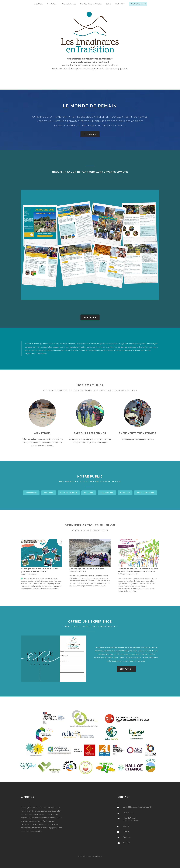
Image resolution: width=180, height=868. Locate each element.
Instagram (127, 826)
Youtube (126, 842)
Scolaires (89, 493)
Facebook (127, 837)
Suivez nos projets (91, 4)
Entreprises (31, 493)
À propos (52, 4)
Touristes (49, 493)
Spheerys (99, 856)
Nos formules (68, 4)
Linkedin (126, 831)
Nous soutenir (138, 4)
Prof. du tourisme (69, 493)
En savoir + (90, 134)
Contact (120, 4)
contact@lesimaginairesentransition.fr (137, 807)
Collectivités (107, 493)
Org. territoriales (146, 493)
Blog (108, 4)
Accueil (38, 4)
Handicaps (125, 493)
